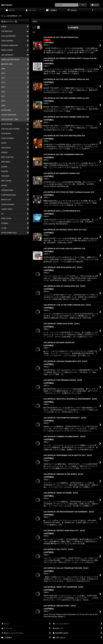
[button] (93, 11)
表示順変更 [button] (73, 28)
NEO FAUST (7, 5)
